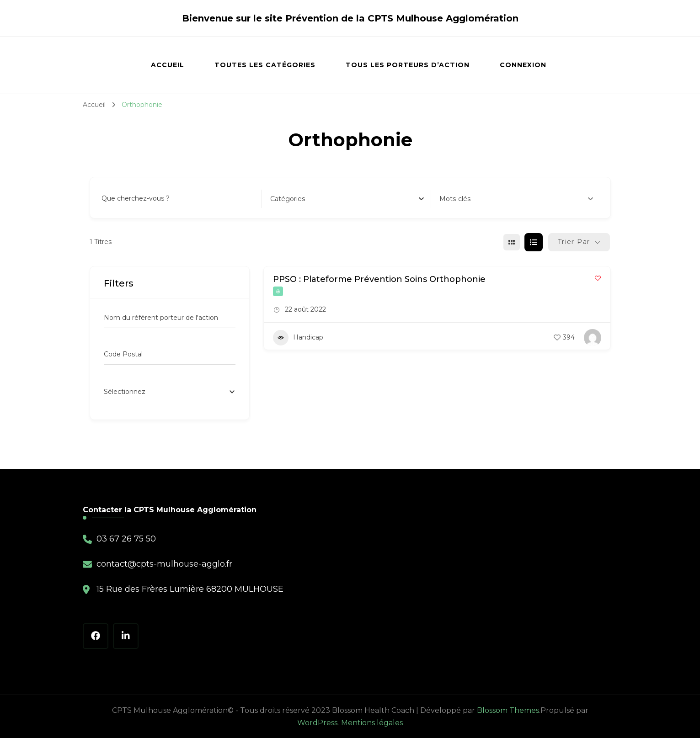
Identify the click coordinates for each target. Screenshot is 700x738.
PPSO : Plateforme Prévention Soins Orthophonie (379, 279)
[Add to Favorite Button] (598, 278)
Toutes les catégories (265, 65)
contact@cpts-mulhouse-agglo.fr (164, 564)
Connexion (523, 65)
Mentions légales (372, 723)
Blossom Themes (508, 710)
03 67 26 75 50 (126, 539)
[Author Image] (593, 338)
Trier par (574, 242)
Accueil (168, 65)
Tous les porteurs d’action (408, 65)
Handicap (298, 338)
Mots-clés (516, 199)
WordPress (317, 723)
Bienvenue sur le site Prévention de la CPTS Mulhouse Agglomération (350, 18)
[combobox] (347, 199)
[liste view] (534, 242)
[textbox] (288, 199)
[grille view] (512, 242)
